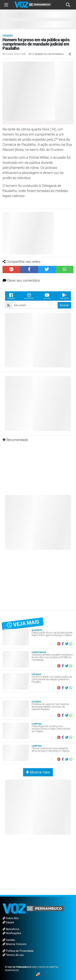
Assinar (64, 305)
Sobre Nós (11, 918)
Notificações (12, 933)
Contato (9, 940)
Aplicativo (64, 296)
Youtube (47, 296)
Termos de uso (13, 955)
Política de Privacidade (18, 951)
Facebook (11, 296)
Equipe (8, 922)
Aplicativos (11, 929)
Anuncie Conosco (15, 944)
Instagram (29, 296)
